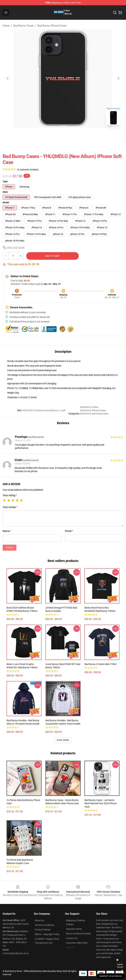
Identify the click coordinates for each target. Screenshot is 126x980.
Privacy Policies (43, 930)
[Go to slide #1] (54, 135)
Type (5, 181)
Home (6, 26)
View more (63, 740)
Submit (10, 548)
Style (5, 192)
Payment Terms (74, 929)
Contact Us (72, 938)
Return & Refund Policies (78, 934)
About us (39, 920)
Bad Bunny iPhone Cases (52, 26)
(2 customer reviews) (28, 170)
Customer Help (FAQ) (77, 943)
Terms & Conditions (45, 925)
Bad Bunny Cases (23, 26)
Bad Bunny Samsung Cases (94, 414)
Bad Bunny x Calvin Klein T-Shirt (101, 664)
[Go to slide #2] (72, 135)
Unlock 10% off (120, 966)
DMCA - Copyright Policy (47, 934)
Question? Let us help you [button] (111, 976)
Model (6, 202)
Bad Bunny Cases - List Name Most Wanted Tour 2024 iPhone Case (101, 803)
